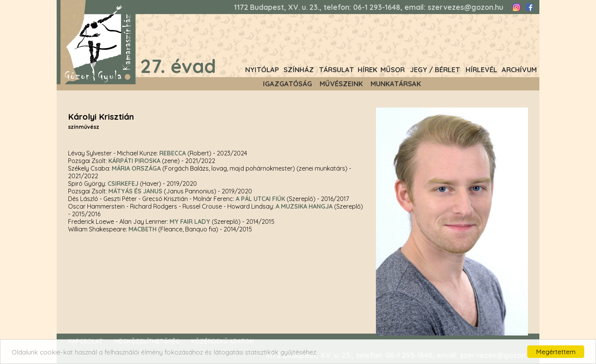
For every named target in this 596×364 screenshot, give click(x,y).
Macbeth (143, 229)
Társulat (336, 70)
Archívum (519, 70)
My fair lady (190, 222)
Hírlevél (481, 70)
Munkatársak (396, 84)
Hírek (368, 70)
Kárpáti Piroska (134, 161)
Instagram (517, 7)
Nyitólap (262, 70)
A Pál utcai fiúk (260, 199)
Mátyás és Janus (135, 191)
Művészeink (341, 84)
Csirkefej (123, 184)
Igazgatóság (288, 84)
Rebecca (173, 153)
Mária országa (136, 168)
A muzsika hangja (304, 206)
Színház (299, 70)
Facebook (529, 7)
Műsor (393, 70)
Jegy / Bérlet (435, 70)
